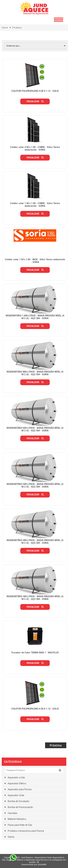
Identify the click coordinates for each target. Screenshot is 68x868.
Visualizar (35, 101)
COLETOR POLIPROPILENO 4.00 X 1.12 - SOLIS (35, 91)
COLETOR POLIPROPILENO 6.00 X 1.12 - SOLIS (35, 709)
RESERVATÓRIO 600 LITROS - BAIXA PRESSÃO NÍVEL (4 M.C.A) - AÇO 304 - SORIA (35, 429)
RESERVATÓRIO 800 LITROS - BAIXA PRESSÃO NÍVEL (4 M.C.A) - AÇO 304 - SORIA (35, 373)
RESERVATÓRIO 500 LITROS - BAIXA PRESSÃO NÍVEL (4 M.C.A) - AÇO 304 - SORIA (35, 485)
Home (5, 28)
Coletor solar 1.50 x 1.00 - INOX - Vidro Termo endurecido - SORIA (35, 261)
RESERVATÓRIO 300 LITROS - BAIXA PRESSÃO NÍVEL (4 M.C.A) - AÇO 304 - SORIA (35, 598)
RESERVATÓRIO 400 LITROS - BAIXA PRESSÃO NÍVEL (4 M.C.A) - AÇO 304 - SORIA (35, 542)
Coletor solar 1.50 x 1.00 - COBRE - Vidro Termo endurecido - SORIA (35, 205)
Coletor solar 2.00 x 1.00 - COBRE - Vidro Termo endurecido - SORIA (35, 149)
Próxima (56, 745)
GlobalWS (42, 864)
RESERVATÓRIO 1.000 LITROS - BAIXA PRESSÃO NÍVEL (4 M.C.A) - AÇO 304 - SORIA (35, 317)
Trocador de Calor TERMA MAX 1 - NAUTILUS (35, 653)
